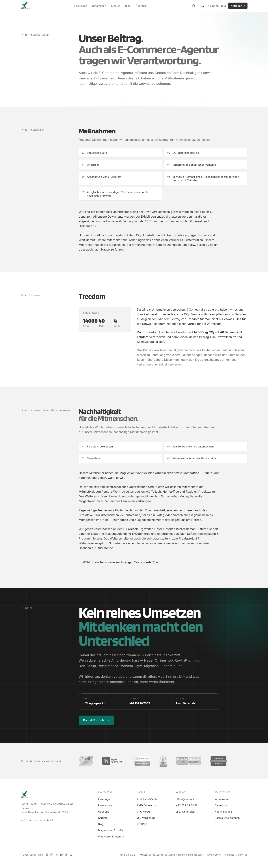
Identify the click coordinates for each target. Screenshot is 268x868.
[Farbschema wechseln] (202, 6)
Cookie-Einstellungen (227, 818)
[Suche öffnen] (194, 6)
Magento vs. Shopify (111, 830)
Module (116, 6)
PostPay (142, 824)
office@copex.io (185, 799)
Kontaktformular (97, 720)
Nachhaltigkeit (223, 812)
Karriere (103, 818)
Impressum (221, 799)
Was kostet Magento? (111, 836)
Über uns (141, 6)
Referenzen (99, 6)
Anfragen (238, 6)
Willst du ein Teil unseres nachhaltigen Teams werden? (120, 562)
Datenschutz (222, 805)
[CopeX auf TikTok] (66, 855)
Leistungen (81, 6)
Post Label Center (148, 799)
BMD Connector (146, 805)
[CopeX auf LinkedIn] (47, 855)
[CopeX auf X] (57, 855)
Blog (128, 6)
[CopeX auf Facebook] (61, 855)
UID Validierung (146, 818)
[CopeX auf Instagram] (52, 855)
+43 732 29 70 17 (187, 805)
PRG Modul (144, 812)
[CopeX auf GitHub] (71, 855)
